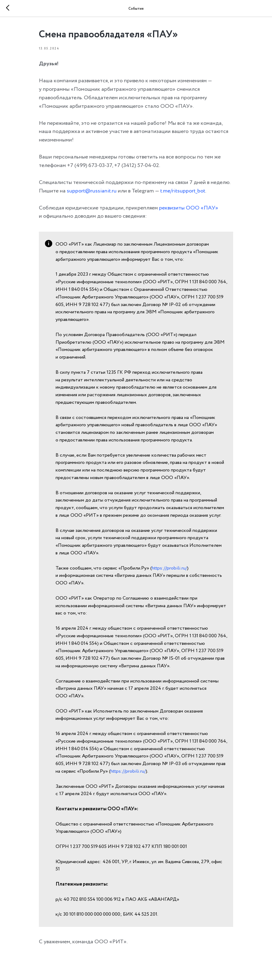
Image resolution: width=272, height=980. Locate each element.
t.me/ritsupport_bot (183, 191)
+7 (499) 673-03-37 (90, 165)
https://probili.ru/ (169, 568)
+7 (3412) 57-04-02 (137, 165)
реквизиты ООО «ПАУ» (189, 208)
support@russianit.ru (92, 191)
